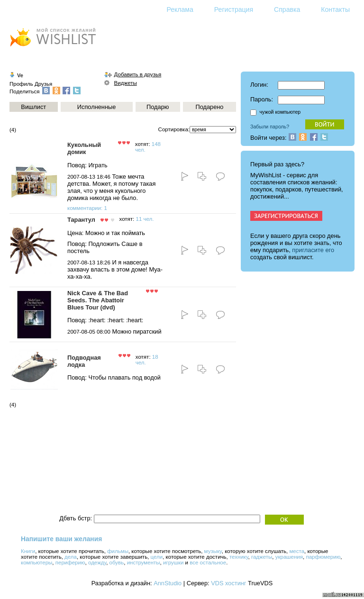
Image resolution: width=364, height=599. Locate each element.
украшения (289, 557)
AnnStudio (168, 583)
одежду (97, 563)
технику (239, 557)
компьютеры (36, 563)
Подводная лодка (84, 361)
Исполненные (96, 107)
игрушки (173, 563)
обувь (117, 563)
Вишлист (33, 107)
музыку (213, 551)
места (297, 551)
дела (71, 557)
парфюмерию (323, 557)
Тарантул (81, 220)
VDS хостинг (228, 583)
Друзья (43, 84)
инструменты (144, 563)
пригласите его (313, 250)
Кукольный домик (84, 148)
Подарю (158, 107)
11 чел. (145, 219)
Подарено (209, 107)
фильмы (118, 551)
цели (157, 557)
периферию (70, 563)
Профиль (21, 84)
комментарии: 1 (87, 208)
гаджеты (262, 557)
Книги (28, 551)
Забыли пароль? (270, 127)
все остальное (208, 563)
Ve (20, 75)
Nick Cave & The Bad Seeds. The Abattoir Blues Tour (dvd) (98, 300)
